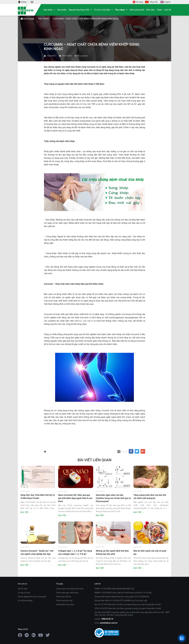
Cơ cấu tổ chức (24, 593)
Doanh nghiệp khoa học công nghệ (32, 597)
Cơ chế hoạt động (25, 601)
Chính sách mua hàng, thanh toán (70, 589)
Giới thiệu (48, 10)
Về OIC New (23, 589)
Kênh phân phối (137, 10)
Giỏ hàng (138, 2)
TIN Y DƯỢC (43, 19)
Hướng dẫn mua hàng (65, 604)
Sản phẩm (62, 10)
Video (160, 10)
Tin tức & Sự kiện (102, 10)
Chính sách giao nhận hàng (67, 593)
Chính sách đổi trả (64, 597)
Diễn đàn (151, 10)
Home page (27, 19)
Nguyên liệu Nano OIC (79, 10)
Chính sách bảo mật (64, 601)
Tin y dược (120, 10)
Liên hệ (168, 10)
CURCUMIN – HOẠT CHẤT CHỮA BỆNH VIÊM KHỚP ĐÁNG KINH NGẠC (86, 19)
